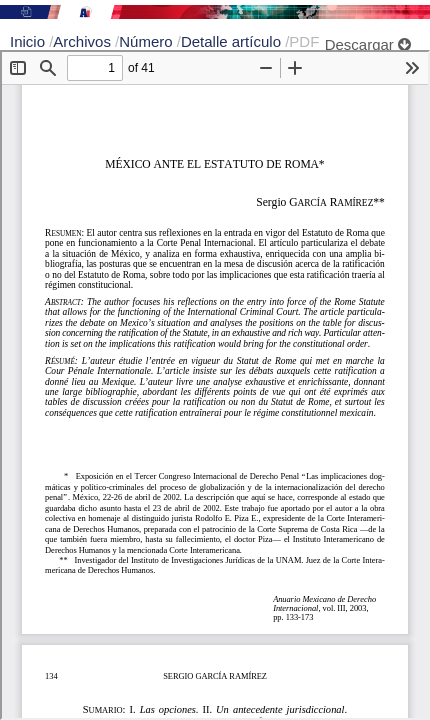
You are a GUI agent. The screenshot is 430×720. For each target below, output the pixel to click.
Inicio (29, 41)
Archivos (84, 41)
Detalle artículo (233, 41)
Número (148, 41)
